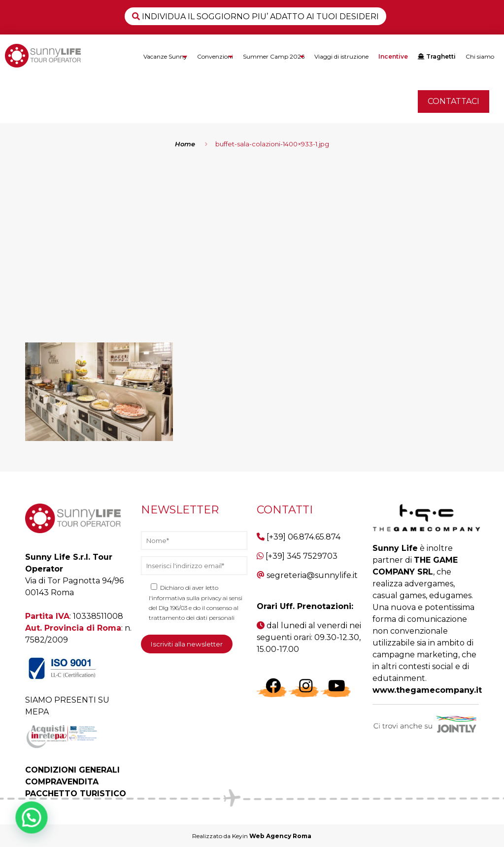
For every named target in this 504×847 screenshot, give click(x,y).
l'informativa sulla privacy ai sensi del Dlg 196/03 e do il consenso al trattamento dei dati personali (196, 608)
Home (185, 144)
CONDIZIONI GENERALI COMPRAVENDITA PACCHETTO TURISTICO (76, 782)
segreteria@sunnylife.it (312, 575)
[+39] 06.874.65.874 (303, 537)
